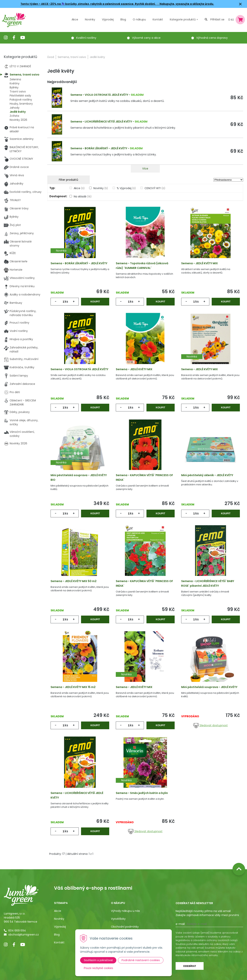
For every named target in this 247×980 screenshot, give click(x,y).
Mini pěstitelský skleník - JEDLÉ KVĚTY (207, 475)
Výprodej (108, 19)
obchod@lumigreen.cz (24, 935)
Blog (57, 935)
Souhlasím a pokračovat (98, 960)
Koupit (95, 302)
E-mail (180, 924)
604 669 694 (17, 930)
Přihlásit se (217, 19)
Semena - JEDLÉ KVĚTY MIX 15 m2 (73, 687)
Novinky (90, 19)
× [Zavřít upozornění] (240, 4)
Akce (75, 19)
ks (66, 302)
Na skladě (83, 196)
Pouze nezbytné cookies (98, 968)
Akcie (58, 911)
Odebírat (190, 966)
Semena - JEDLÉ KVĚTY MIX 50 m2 (74, 581)
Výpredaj (60, 927)
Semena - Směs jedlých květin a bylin (142, 793)
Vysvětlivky (118, 919)
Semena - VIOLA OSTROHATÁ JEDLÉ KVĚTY (99, 95)
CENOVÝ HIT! (155, 188)
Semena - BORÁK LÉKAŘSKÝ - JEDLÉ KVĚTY (99, 148)
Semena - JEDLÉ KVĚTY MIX (200, 263)
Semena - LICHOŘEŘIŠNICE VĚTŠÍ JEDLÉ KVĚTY (101, 122)
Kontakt (59, 942)
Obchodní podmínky (125, 927)
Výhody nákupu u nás (125, 911)
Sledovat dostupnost (210, 725)
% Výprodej (126, 188)
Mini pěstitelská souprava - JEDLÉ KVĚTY (209, 687)
